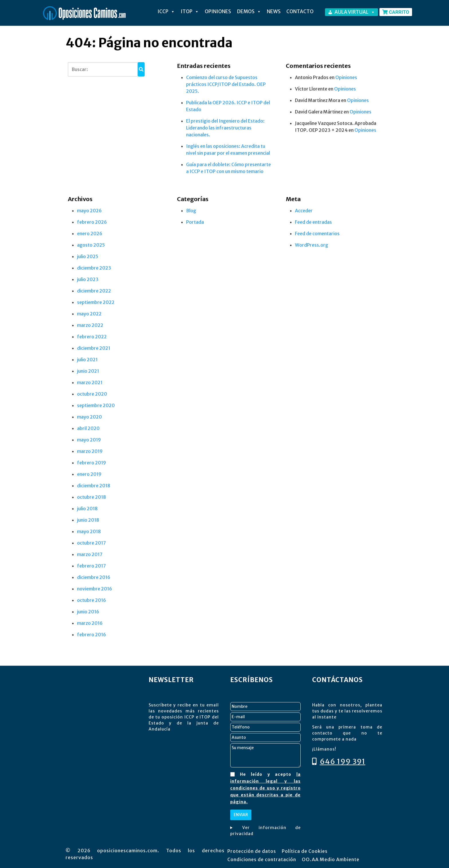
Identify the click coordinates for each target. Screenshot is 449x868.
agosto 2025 (91, 245)
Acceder (304, 211)
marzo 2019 (90, 451)
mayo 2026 (89, 211)
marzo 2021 (90, 382)
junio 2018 (88, 520)
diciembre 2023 (94, 268)
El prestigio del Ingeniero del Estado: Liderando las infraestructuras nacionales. (225, 128)
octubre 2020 (92, 394)
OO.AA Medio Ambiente (331, 859)
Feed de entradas (313, 222)
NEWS (274, 11)
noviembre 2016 (94, 589)
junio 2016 (88, 612)
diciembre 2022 (94, 291)
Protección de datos (252, 851)
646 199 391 (339, 761)
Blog (191, 211)
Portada (195, 222)
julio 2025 (88, 256)
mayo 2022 (89, 314)
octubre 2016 (91, 600)
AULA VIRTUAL (355, 12)
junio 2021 (88, 371)
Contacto (300, 11)
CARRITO (396, 12)
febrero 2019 (91, 463)
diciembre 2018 (94, 486)
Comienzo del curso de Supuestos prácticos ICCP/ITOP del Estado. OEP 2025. (226, 84)
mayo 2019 (89, 440)
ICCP (166, 11)
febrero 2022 (92, 337)
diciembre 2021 (94, 348)
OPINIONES (218, 11)
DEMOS (249, 11)
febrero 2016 (91, 635)
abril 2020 (88, 428)
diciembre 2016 (94, 577)
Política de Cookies (305, 851)
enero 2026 (90, 233)
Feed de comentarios (317, 233)
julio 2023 (88, 279)
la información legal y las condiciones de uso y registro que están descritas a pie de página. (265, 788)
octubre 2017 (91, 543)
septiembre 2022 (96, 302)
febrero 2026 (92, 222)
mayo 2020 (89, 417)
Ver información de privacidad (265, 831)
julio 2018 (87, 508)
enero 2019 (89, 474)
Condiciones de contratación (262, 859)
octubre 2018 (91, 497)
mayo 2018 (89, 531)
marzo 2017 (90, 554)
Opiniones (346, 77)
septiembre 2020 (96, 405)
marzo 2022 (90, 325)
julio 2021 (87, 360)
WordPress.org (312, 245)
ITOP (190, 11)
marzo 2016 (90, 623)
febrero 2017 (91, 566)
